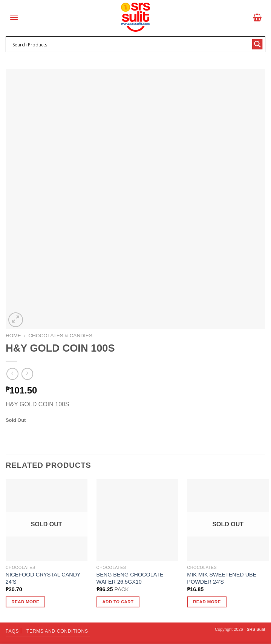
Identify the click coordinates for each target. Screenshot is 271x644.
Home (13, 336)
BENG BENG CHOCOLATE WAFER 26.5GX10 (130, 578)
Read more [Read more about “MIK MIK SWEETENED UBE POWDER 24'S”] (207, 602)
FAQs (12, 631)
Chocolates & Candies (60, 336)
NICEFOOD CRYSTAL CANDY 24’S (43, 578)
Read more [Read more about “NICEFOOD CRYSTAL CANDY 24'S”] (26, 602)
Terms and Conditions (57, 631)
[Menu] (14, 17)
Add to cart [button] (118, 602)
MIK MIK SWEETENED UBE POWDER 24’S (222, 578)
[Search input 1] (131, 44)
